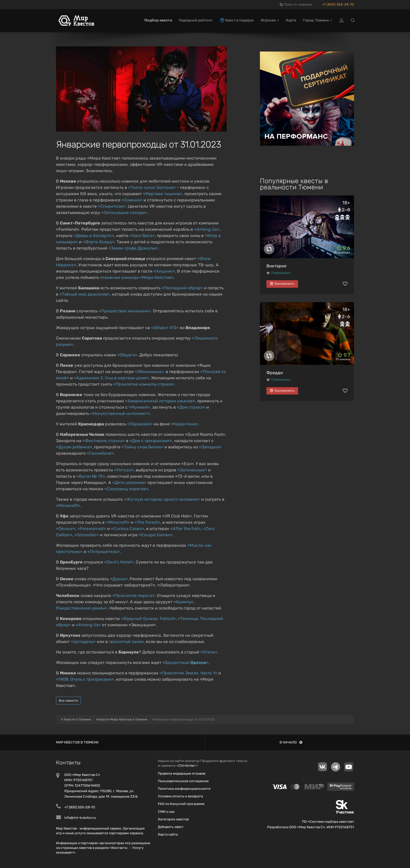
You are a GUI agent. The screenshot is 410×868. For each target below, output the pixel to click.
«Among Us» (207, 229)
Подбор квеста (158, 20)
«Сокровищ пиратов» (126, 489)
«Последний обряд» (182, 288)
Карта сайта (168, 834)
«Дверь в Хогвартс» (94, 236)
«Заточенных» (192, 470)
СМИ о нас (166, 812)
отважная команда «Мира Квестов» (137, 277)
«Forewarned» (92, 529)
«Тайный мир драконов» (85, 294)
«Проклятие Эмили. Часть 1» (188, 673)
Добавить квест (171, 827)
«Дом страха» (191, 407)
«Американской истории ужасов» (160, 401)
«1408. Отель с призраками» (85, 679)
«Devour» (66, 529)
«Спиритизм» (112, 206)
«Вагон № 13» (91, 476)
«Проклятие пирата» (133, 596)
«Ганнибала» (100, 453)
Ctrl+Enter (187, 766)
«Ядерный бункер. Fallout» (148, 619)
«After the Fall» (186, 529)
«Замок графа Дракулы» (133, 248)
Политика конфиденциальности (184, 789)
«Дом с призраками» (151, 441)
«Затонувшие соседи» (124, 213)
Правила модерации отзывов (182, 773)
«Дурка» (119, 579)
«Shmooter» (87, 535)
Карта (291, 20)
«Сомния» (132, 200)
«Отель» (209, 652)
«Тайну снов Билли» (143, 447)
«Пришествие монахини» (125, 311)
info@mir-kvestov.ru (80, 818)
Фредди (275, 373)
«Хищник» (164, 271)
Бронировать (282, 284)
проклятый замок (126, 642)
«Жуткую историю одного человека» (162, 499)
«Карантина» (184, 424)
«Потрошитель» (104, 552)
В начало (291, 742)
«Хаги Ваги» (142, 236)
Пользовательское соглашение (183, 781)
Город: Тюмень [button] (318, 20)
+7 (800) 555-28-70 (338, 4)
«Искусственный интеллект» (120, 413)
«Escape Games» (156, 535)
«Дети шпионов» (129, 483)
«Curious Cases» (127, 529)
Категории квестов (173, 819)
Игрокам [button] (270, 20)
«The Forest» (147, 522)
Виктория (276, 266)
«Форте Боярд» (99, 242)
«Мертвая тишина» (163, 194)
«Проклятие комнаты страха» (144, 384)
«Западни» (210, 447)
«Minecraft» (68, 506)
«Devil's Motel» (119, 562)
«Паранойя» (140, 424)
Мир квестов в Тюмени (77, 742)
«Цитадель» (83, 642)
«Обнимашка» (149, 372)
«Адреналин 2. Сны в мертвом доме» (111, 378)
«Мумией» (139, 407)
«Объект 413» (165, 328)
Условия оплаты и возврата (180, 796)
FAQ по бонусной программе (181, 804)
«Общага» (127, 355)
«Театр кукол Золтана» (152, 187)
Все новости (68, 701)
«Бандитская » (185, 663)
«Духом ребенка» (74, 447)
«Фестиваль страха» (104, 441)
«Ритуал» (124, 470)
